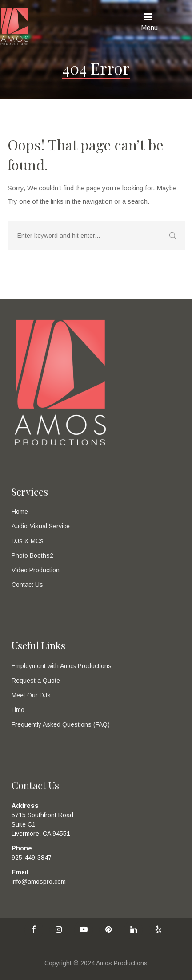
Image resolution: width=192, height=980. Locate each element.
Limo (18, 710)
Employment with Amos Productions (62, 666)
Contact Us (27, 585)
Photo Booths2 (32, 555)
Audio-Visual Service (41, 526)
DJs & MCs (28, 541)
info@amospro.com (39, 882)
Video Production (36, 570)
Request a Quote (36, 681)
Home (20, 512)
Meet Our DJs (31, 695)
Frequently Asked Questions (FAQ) (61, 724)
